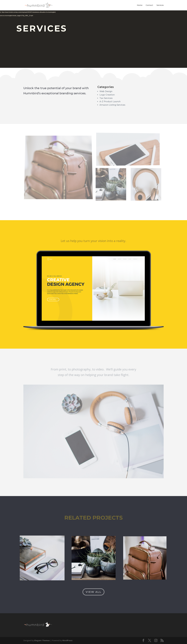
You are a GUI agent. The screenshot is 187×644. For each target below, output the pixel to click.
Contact (149, 5)
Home (140, 5)
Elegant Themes (42, 640)
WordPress (67, 640)
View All (94, 592)
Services (160, 5)
